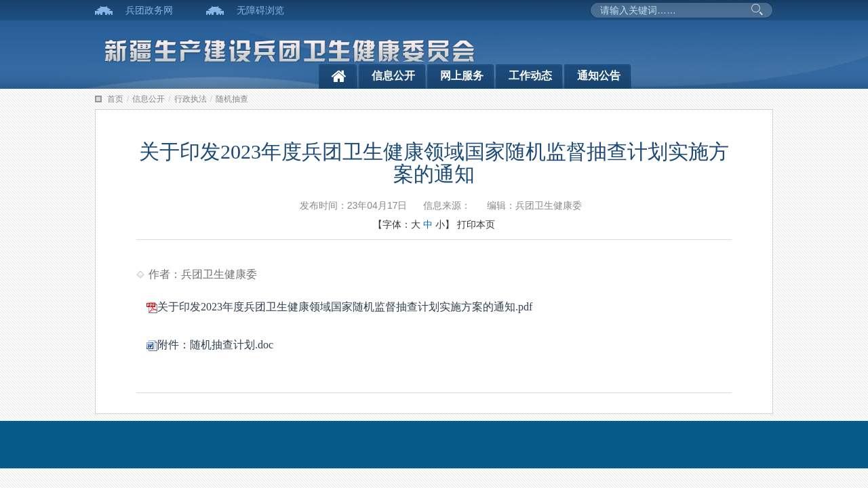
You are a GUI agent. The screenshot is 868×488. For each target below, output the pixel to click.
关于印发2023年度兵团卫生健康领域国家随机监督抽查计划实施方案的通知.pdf (339, 307)
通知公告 (599, 76)
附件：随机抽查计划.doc (210, 345)
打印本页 (476, 224)
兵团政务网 (149, 10)
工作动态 (530, 76)
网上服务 (462, 76)
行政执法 (191, 99)
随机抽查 (232, 99)
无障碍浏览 (260, 10)
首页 (115, 99)
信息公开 (393, 76)
